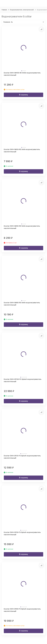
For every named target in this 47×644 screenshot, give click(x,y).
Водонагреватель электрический (22, 10)
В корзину (24, 95)
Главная (4, 10)
